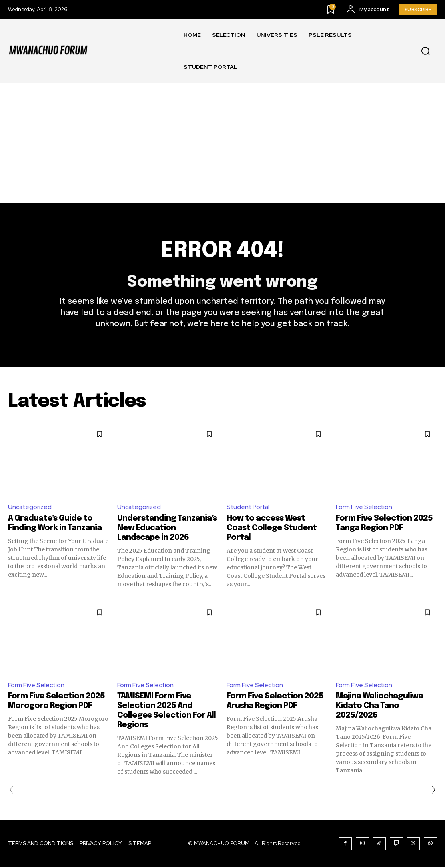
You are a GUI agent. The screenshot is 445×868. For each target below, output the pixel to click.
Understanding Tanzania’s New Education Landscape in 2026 (167, 528)
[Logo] (48, 51)
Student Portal (249, 508)
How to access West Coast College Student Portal (272, 528)
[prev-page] (14, 791)
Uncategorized (30, 508)
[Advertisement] (222, 143)
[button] (425, 51)
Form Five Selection (364, 508)
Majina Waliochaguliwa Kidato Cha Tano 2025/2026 (379, 707)
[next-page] (431, 791)
